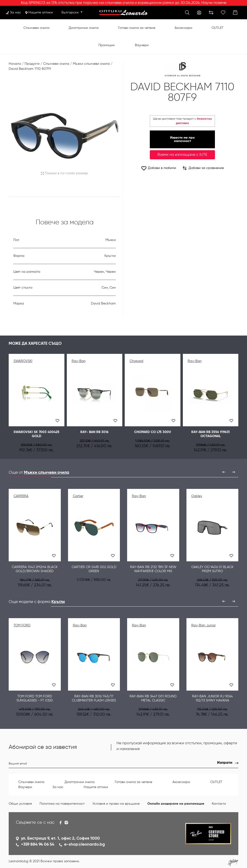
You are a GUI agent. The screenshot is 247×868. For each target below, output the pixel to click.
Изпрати (225, 763)
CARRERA (21, 496)
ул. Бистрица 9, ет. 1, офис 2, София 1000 (60, 839)
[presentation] (224, 472)
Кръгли (58, 602)
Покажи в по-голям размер (65, 173)
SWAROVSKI (23, 361)
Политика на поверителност (62, 804)
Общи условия (20, 804)
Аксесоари (183, 28)
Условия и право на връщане (116, 804)
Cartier (78, 496)
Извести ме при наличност (182, 139)
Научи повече (214, 3)
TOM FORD (22, 625)
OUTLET (218, 28)
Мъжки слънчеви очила (91, 64)
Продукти (32, 64)
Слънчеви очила (36, 28)
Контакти (219, 804)
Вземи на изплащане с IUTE (182, 155)
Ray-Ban (79, 361)
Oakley (197, 496)
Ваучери (142, 45)
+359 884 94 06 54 (38, 845)
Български (71, 13)
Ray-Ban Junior (203, 625)
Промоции (106, 45)
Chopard (136, 361)
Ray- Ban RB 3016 (94, 432)
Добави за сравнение (203, 168)
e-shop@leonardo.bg (85, 845)
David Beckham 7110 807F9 (30, 69)
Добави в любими (158, 168)
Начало (15, 64)
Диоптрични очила (84, 28)
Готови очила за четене (137, 28)
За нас (13, 13)
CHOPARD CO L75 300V (153, 432)
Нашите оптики (39, 13)
